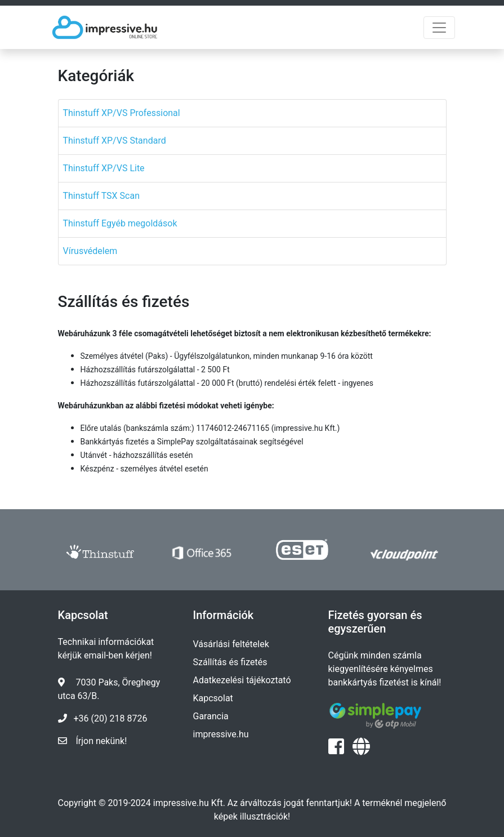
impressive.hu (221, 734)
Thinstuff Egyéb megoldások (120, 223)
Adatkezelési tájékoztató (242, 680)
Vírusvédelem (90, 251)
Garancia (211, 716)
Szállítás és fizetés (230, 662)
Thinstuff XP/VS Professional (122, 113)
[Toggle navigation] (439, 28)
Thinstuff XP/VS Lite (104, 168)
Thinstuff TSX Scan (102, 196)
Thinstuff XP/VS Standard (115, 141)
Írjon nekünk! (102, 741)
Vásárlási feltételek (231, 644)
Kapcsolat (213, 698)
